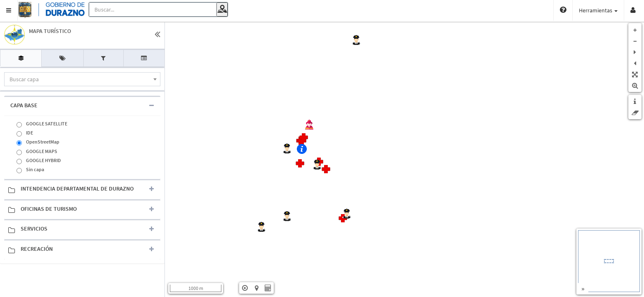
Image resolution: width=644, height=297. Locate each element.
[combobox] (82, 79)
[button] (9, 10)
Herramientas (566, 10)
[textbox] (82, 79)
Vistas (608, 10)
